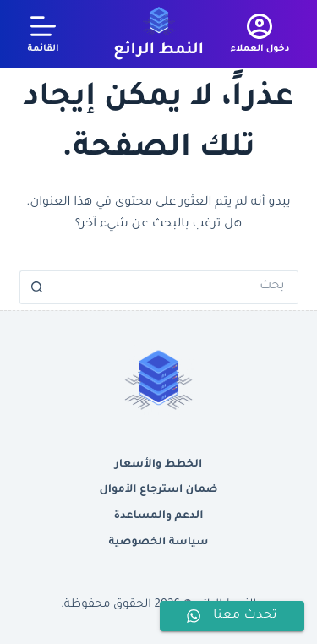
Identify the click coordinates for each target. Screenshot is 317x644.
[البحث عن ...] (176, 287)
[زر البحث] (36, 287)
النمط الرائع (158, 51)
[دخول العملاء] (260, 34)
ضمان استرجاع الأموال (159, 490)
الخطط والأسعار (159, 465)
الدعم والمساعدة (158, 516)
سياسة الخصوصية (159, 543)
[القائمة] (44, 34)
